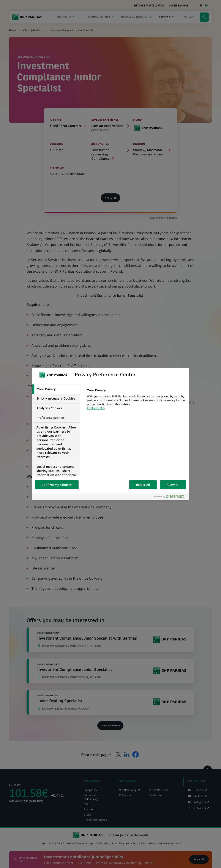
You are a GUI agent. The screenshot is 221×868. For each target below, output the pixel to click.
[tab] (56, 389)
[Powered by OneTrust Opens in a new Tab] (171, 497)
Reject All (143, 485)
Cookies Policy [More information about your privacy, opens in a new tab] (96, 408)
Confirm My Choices (57, 485)
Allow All (173, 485)
